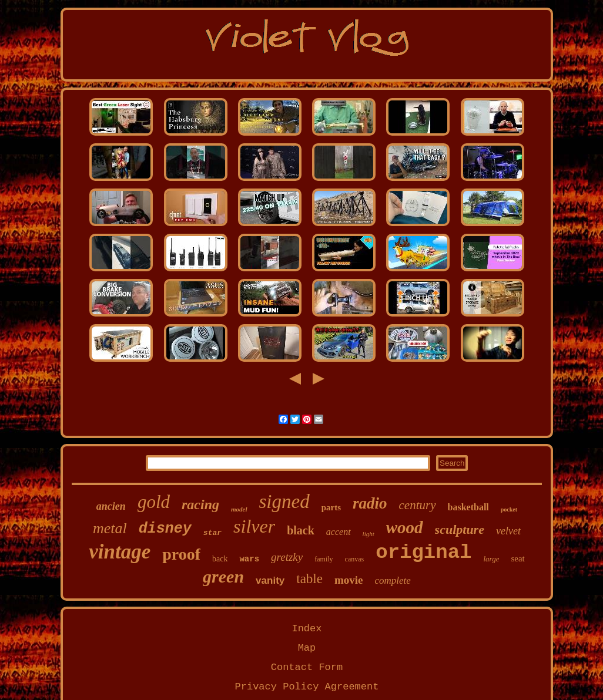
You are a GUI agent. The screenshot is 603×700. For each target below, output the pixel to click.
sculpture (460, 529)
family (324, 559)
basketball (468, 507)
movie (349, 580)
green (223, 576)
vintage (120, 552)
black (301, 530)
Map (307, 648)
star (212, 533)
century (418, 505)
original (423, 553)
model (239, 509)
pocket (509, 509)
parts (331, 507)
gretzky (287, 557)
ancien (111, 506)
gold (154, 502)
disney (165, 529)
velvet (508, 531)
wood (405, 527)
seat (517, 558)
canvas (355, 559)
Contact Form (307, 667)
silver (254, 526)
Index (306, 629)
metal (110, 528)
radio (370, 503)
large (491, 559)
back (220, 559)
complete (393, 580)
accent (339, 532)
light (369, 534)
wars (249, 559)
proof (181, 554)
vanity (270, 580)
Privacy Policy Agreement (307, 687)
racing (200, 504)
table (309, 579)
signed (284, 502)
